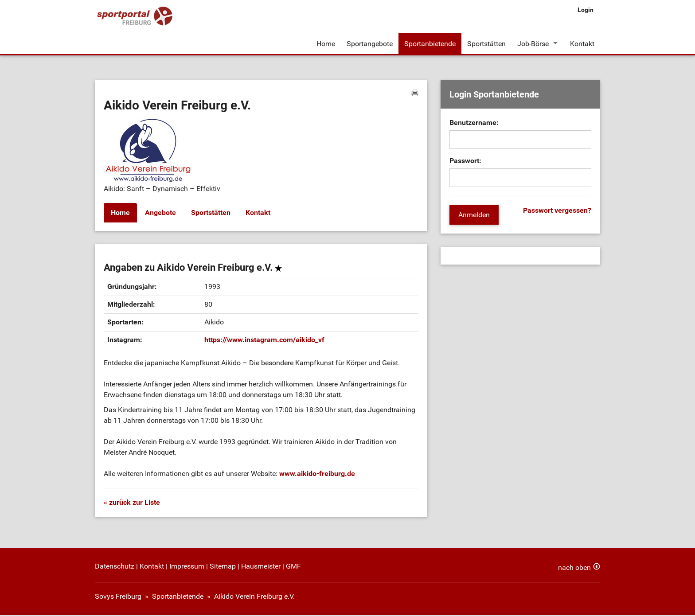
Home (326, 44)
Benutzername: (474, 124)
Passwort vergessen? (557, 212)
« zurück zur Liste (132, 503)
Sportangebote (370, 44)
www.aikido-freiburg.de (317, 474)
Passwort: (465, 162)
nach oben (574, 568)
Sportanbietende (430, 44)
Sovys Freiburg (118, 597)
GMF (293, 567)
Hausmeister (261, 567)
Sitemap (223, 567)
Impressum (187, 567)
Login (586, 10)
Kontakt (582, 44)
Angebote (160, 214)
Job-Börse (533, 44)
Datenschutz (115, 567)
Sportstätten (486, 44)
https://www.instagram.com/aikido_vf (264, 341)
